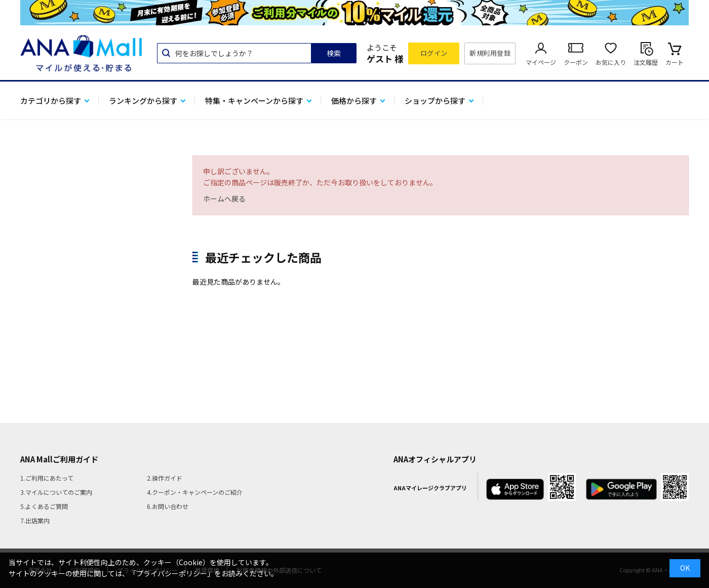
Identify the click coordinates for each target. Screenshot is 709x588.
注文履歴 (646, 62)
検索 (334, 53)
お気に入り (611, 62)
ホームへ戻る (224, 199)
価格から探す (354, 101)
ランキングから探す (143, 101)
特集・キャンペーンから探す (254, 101)
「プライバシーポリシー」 (172, 573)
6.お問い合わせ (168, 506)
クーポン (576, 62)
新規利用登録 (490, 53)
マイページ (541, 62)
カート (675, 62)
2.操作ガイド (165, 478)
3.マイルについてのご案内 (56, 492)
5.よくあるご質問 (44, 506)
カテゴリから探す (51, 101)
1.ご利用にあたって (47, 478)
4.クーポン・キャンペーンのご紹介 (195, 492)
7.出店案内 (35, 520)
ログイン (434, 53)
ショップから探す (435, 101)
